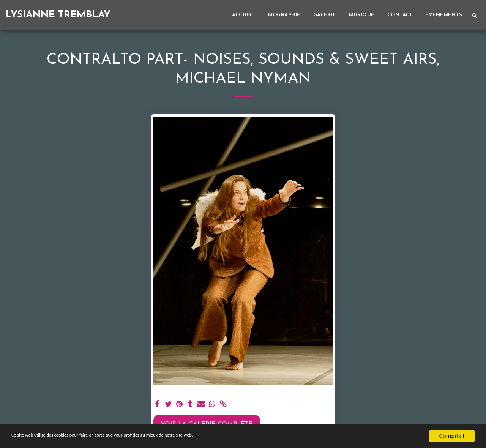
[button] (474, 15)
